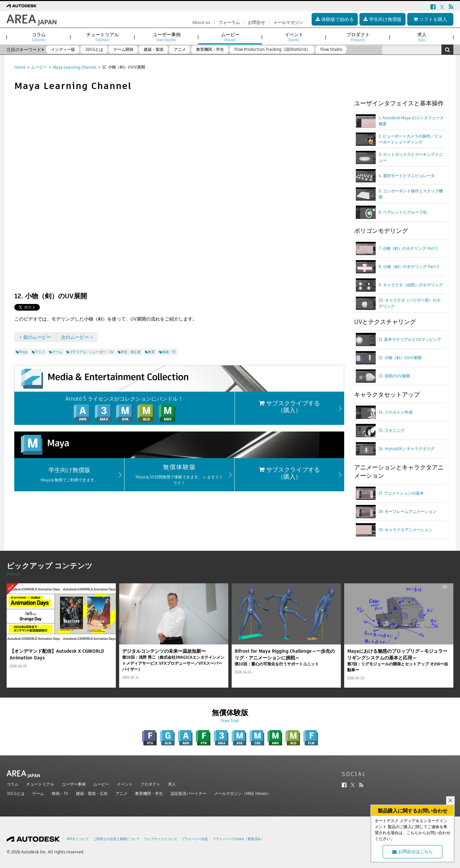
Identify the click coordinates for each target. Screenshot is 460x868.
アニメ (121, 793)
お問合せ (257, 22)
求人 (172, 784)
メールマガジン (288, 22)
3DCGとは (16, 793)
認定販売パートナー (189, 793)
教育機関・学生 (149, 793)
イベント (125, 784)
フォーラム (229, 22)
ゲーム (38, 793)
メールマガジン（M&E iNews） (242, 793)
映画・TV (60, 793)
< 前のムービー (35, 337)
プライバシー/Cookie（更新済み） (238, 839)
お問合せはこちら (413, 852)
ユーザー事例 (74, 784)
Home (20, 67)
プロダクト (150, 784)
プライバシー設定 (195, 839)
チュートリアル (40, 784)
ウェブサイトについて (161, 839)
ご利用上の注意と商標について (116, 839)
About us (201, 22)
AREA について (78, 839)
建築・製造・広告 (92, 793)
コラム (13, 784)
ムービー (39, 67)
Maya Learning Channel (75, 67)
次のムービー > (77, 337)
